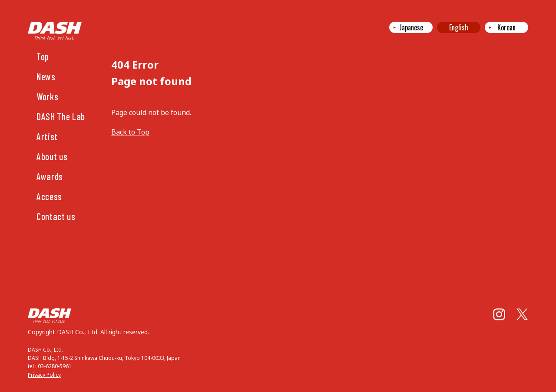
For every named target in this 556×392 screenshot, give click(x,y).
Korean (506, 27)
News (46, 76)
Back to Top (130, 132)
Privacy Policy (44, 375)
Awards (50, 176)
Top (43, 56)
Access (49, 196)
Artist (47, 136)
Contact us (56, 216)
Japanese (411, 27)
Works (47, 96)
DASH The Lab (61, 116)
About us (52, 156)
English (459, 27)
